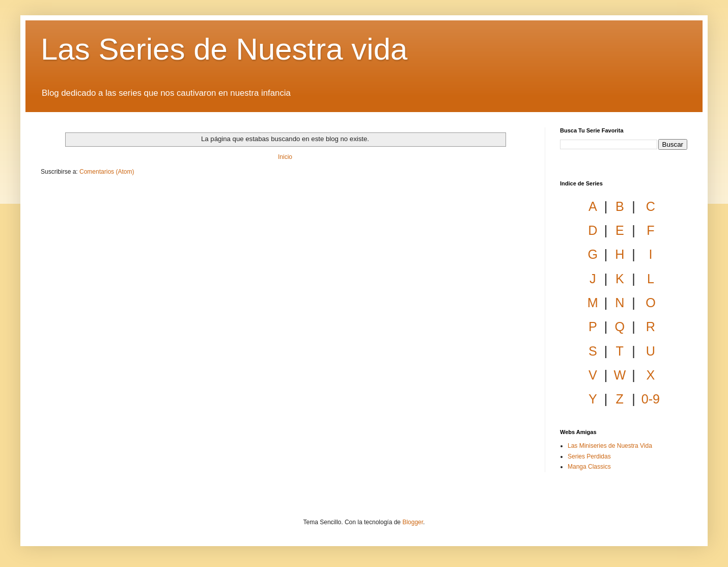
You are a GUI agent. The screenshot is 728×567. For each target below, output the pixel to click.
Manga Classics (589, 467)
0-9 (651, 399)
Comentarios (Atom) (107, 172)
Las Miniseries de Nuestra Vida (610, 446)
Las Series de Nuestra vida (224, 49)
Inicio (285, 157)
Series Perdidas (589, 456)
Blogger (413, 522)
